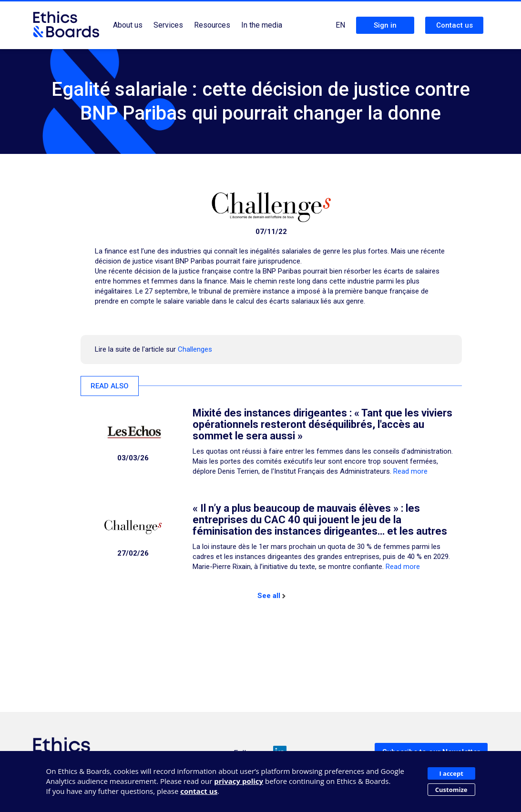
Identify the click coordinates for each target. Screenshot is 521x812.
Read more (410, 471)
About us (128, 25)
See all (271, 596)
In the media (262, 25)
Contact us (455, 25)
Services (168, 25)
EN (340, 25)
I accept (451, 773)
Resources (212, 25)
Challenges (195, 349)
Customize (451, 790)
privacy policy (239, 781)
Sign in (385, 25)
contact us (199, 791)
